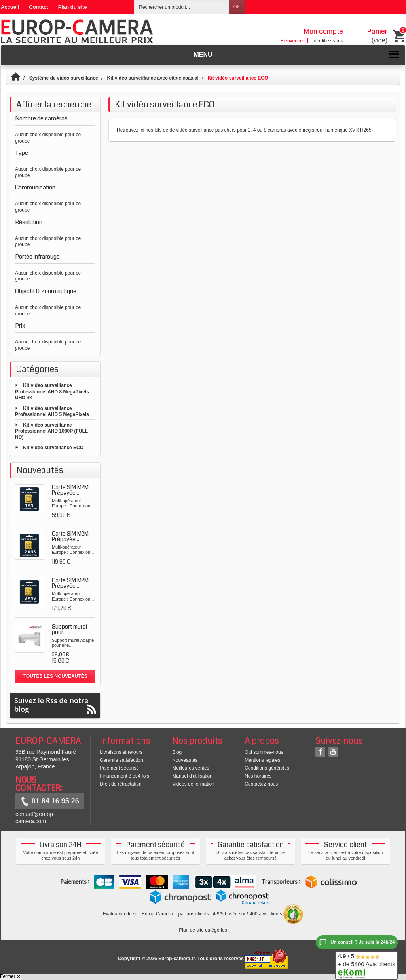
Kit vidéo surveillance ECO (53, 448)
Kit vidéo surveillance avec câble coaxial (153, 78)
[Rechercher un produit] (182, 7)
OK (237, 7)
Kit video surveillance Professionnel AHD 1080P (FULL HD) (51, 431)
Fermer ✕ (10, 976)
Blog (177, 752)
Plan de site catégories (203, 930)
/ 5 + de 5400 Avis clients (366, 964)
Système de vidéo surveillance (64, 78)
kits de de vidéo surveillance (184, 130)
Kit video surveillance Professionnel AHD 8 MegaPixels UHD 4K (52, 392)
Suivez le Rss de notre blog (55, 705)
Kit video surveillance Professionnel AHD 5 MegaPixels (52, 411)
